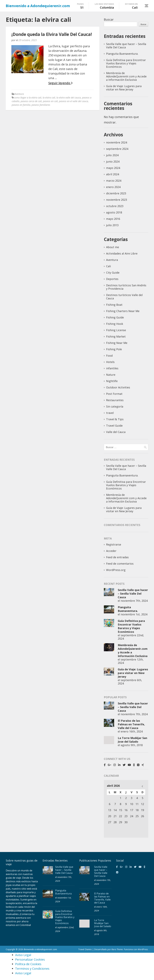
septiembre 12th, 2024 (131, 661)
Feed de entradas (117, 557)
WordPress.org (116, 570)
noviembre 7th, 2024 (134, 601)
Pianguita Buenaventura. (122, 54)
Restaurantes (115, 400)
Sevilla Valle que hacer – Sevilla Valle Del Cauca (126, 46)
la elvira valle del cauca (69, 98)
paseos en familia (21, 105)
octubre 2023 (115, 206)
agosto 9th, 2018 (132, 745)
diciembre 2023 (116, 193)
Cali (108, 266)
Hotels (110, 362)
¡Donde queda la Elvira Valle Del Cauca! (52, 34)
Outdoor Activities (118, 387)
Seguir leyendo (60, 83)
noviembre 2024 (117, 142)
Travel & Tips (115, 419)
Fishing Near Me (117, 343)
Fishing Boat (114, 305)
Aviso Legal (23, 955)
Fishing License (116, 330)
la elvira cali (49, 98)
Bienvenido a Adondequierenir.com (38, 6)
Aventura (19, 94)
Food (109, 356)
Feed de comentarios (120, 564)
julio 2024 (112, 155)
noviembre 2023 (117, 200)
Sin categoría (115, 406)
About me (113, 247)
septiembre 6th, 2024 (130, 682)
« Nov (142, 786)
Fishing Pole (114, 349)
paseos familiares (41, 105)
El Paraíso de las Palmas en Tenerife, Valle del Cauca (131, 724)
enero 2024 (113, 187)
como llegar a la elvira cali (28, 98)
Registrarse (114, 544)
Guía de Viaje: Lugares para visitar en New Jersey (124, 88)
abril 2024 (113, 174)
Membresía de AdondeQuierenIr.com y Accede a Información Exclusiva (126, 76)
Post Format (114, 394)
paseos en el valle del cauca (74, 101)
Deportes (112, 279)
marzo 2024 (114, 181)
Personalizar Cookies (30, 959)
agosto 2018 (114, 212)
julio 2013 (112, 225)
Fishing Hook (115, 324)
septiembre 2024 (117, 149)
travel (110, 413)
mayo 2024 (113, 168)
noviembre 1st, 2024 (134, 614)
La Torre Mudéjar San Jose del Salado (132, 740)
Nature (111, 375)
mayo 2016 (113, 219)
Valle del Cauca (116, 432)
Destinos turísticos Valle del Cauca (124, 297)
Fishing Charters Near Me (123, 311)
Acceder (111, 551)
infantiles (112, 368)
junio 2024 (113, 161)
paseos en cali (50, 101)
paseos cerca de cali (31, 101)
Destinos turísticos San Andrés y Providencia (126, 287)
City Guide (113, 273)
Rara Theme (117, 949)
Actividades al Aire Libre (122, 253)
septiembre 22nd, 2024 (131, 637)
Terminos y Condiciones (32, 969)
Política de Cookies (28, 964)
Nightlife (112, 381)
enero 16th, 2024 (132, 731)
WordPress (143, 949)
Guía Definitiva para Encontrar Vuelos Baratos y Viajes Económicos (126, 63)
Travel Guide (114, 426)
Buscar (109, 19)
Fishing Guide (115, 317)
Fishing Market (116, 336)
